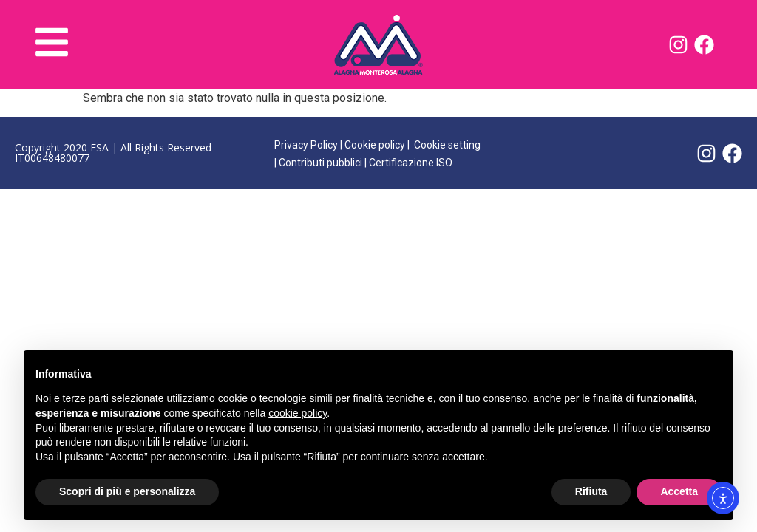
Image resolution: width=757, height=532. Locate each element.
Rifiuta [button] (591, 491)
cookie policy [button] (298, 413)
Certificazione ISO (411, 163)
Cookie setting (447, 145)
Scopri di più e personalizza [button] (127, 491)
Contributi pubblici (320, 163)
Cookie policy (375, 145)
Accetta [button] (679, 491)
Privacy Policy (306, 145)
